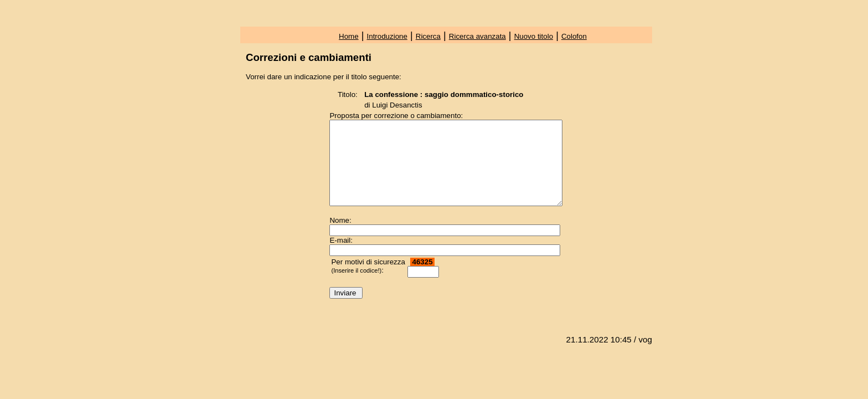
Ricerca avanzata (477, 36)
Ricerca (428, 36)
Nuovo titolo (534, 36)
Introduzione (387, 36)
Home (349, 36)
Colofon (574, 36)
